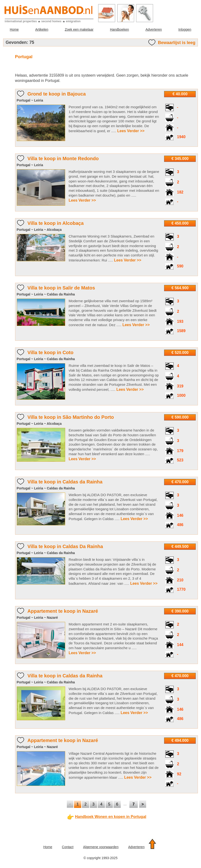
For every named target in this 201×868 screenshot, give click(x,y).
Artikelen (42, 29)
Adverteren (154, 29)
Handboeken (119, 29)
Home (14, 29)
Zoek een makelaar (79, 29)
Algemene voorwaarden (101, 847)
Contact (68, 847)
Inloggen (185, 29)
